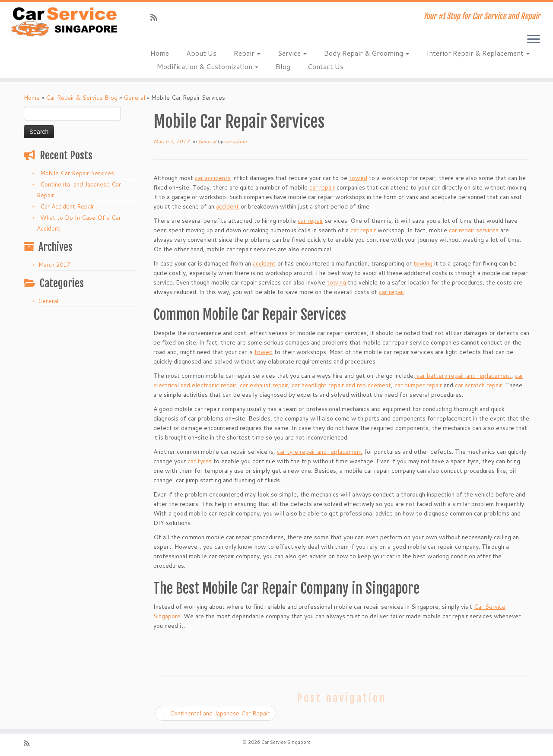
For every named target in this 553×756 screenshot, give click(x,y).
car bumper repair (418, 385)
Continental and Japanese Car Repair (216, 713)
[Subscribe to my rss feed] (157, 17)
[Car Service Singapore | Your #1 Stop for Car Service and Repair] (64, 22)
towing (423, 263)
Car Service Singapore (286, 742)
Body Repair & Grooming (367, 53)
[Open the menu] (534, 40)
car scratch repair (478, 385)
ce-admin (235, 141)
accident (227, 206)
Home (160, 53)
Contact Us (326, 66)
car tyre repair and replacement (320, 452)
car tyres (200, 461)
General (134, 98)
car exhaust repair (264, 385)
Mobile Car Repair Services (77, 173)
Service (292, 53)
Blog (283, 66)
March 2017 (54, 265)
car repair (322, 187)
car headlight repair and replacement (341, 385)
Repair (247, 53)
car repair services (474, 230)
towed (358, 178)
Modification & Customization (208, 66)
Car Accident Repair (67, 206)
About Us (201, 53)
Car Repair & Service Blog (82, 98)
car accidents (213, 178)
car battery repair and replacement (463, 376)
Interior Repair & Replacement (478, 53)
